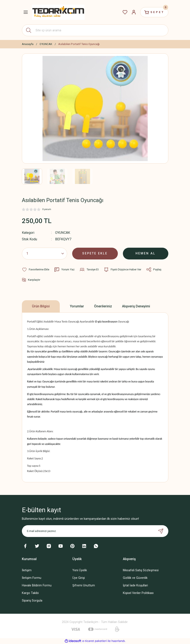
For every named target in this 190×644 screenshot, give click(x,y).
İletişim (27, 570)
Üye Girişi (79, 578)
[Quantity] (45, 254)
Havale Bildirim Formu (37, 585)
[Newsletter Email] (95, 531)
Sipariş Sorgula (32, 601)
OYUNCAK (63, 233)
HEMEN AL (145, 253)
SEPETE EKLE (95, 253)
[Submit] (161, 531)
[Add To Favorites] (36, 270)
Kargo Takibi (30, 593)
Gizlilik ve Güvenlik (135, 578)
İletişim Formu (32, 578)
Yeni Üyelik (80, 570)
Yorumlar (77, 306)
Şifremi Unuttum (84, 585)
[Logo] (58, 12)
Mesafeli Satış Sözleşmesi (141, 570)
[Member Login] (134, 12)
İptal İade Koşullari (135, 585)
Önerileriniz (103, 306)
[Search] (95, 30)
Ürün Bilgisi (41, 306)
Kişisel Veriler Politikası (138, 593)
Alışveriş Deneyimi (136, 306)
